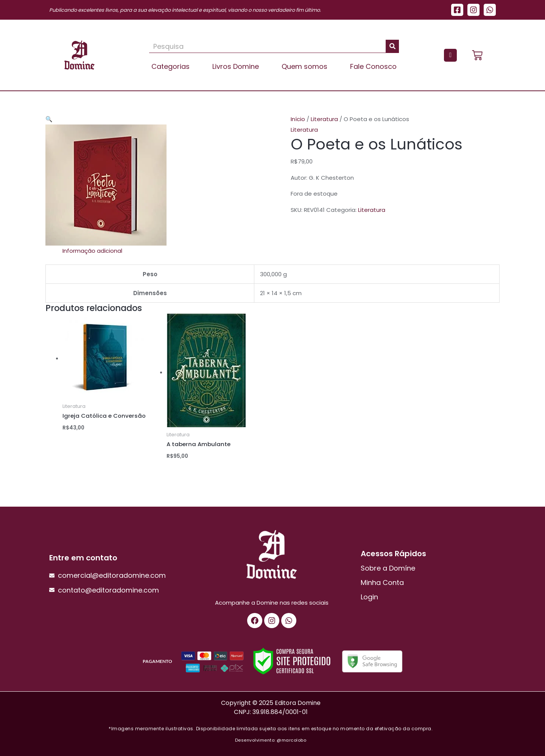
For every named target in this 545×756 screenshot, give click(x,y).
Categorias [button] (171, 66)
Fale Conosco (373, 66)
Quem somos (304, 66)
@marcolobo (291, 740)
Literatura (324, 119)
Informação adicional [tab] (92, 251)
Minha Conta (382, 583)
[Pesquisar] (392, 46)
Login (369, 597)
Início (298, 119)
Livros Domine (236, 66)
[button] (49, 119)
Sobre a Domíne (388, 568)
